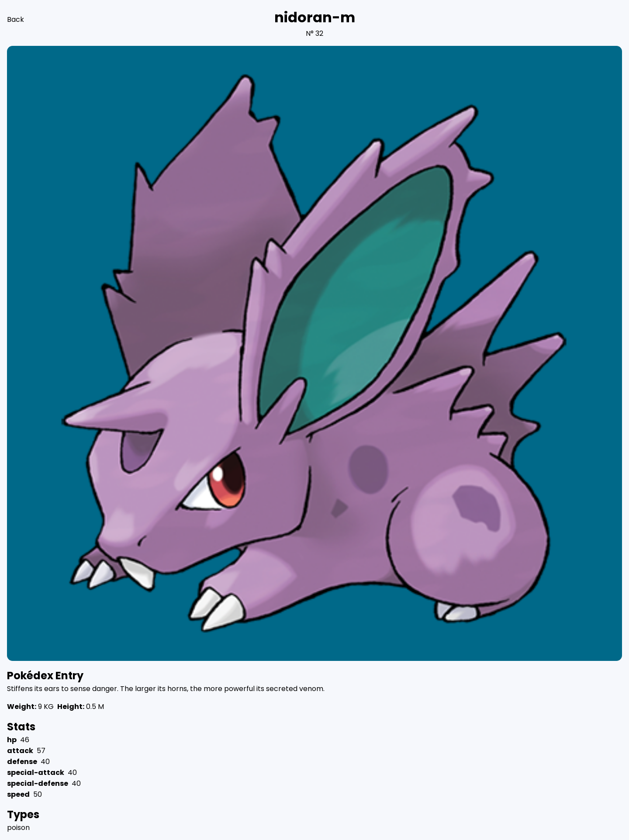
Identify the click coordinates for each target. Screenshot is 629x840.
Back (16, 19)
